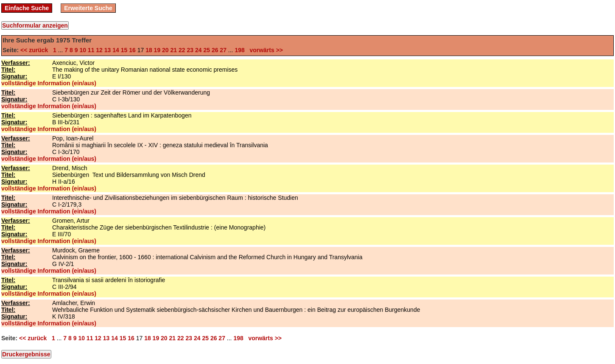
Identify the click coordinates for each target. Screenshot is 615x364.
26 (215, 50)
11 (91, 50)
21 (174, 50)
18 (149, 50)
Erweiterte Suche (88, 8)
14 (116, 50)
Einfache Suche (27, 8)
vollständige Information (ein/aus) (49, 83)
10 (83, 50)
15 (124, 50)
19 (157, 50)
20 (165, 50)
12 (99, 50)
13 (108, 50)
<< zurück (36, 50)
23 (190, 50)
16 (132, 50)
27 (223, 50)
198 (239, 50)
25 (207, 50)
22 (182, 50)
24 (198, 50)
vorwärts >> (265, 50)
